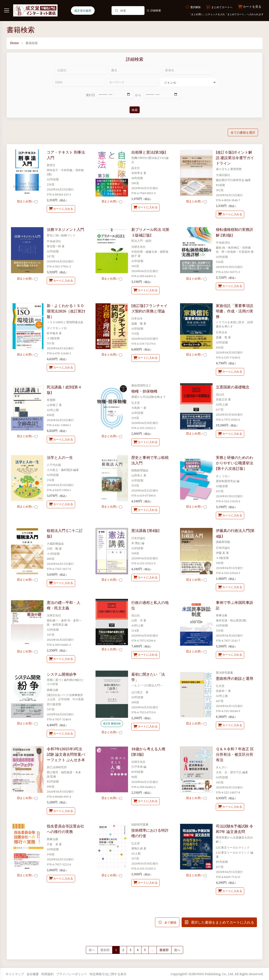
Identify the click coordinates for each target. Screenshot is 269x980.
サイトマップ (15, 974)
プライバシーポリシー (72, 974)
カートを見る (250, 7)
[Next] (177, 950)
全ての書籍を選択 (243, 132)
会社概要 (33, 974)
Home (14, 43)
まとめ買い (27, 201)
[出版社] (81, 70)
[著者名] (188, 70)
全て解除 (167, 922)
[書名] (134, 70)
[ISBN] (79, 82)
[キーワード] (133, 82)
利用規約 (47, 974)
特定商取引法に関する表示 (108, 974)
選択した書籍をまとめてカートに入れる (219, 922)
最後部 (164, 950)
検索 (135, 110)
